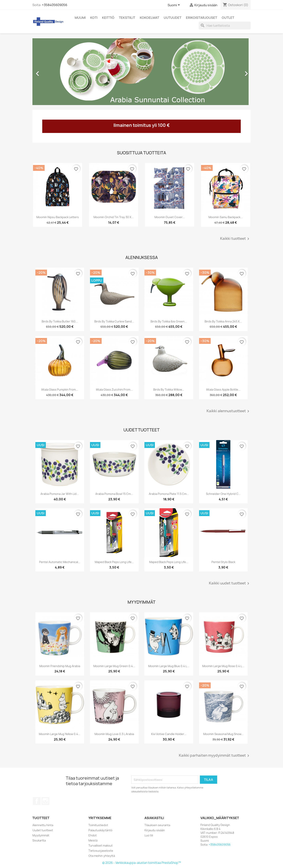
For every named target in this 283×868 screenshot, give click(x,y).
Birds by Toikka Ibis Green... (169, 321)
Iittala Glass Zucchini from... (114, 390)
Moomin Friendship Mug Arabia (60, 666)
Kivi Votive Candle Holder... (169, 734)
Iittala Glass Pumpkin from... (60, 390)
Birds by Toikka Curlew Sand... (114, 321)
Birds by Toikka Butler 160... (60, 321)
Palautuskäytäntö (100, 830)
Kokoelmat (149, 18)
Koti (94, 18)
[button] (49, 72)
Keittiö (108, 18)
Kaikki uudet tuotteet (230, 583)
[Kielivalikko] (174, 5)
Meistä (93, 840)
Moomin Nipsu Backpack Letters (58, 217)
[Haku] (225, 26)
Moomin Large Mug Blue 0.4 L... (169, 666)
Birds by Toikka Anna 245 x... (223, 321)
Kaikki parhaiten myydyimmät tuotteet (215, 756)
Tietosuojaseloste (101, 851)
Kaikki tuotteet (235, 239)
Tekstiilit (127, 18)
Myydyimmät (41, 835)
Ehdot (93, 835)
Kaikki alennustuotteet (229, 411)
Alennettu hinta (43, 825)
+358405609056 (55, 5)
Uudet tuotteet (43, 830)
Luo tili (149, 835)
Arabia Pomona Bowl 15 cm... (114, 494)
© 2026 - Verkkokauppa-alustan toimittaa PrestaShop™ (142, 863)
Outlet (228, 18)
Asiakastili (154, 818)
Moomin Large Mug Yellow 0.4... (60, 734)
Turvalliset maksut (101, 846)
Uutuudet (173, 18)
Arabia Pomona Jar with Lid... (60, 494)
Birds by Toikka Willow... (169, 390)
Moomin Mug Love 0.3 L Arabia (114, 734)
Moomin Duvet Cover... (170, 217)
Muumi (80, 18)
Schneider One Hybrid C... (223, 494)
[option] (141, 72)
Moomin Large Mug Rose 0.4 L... (223, 666)
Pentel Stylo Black (223, 562)
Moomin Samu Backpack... (226, 217)
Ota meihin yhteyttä (102, 856)
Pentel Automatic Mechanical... (60, 562)
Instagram (45, 801)
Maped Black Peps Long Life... (114, 562)
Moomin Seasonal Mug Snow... (223, 734)
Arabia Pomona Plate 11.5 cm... (169, 494)
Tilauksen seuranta (157, 825)
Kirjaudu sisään (155, 830)
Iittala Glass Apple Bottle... (223, 390)
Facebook (37, 801)
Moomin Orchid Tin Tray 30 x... (114, 217)
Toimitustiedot (98, 825)
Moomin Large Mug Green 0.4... (114, 666)
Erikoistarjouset (202, 18)
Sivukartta (39, 840)
